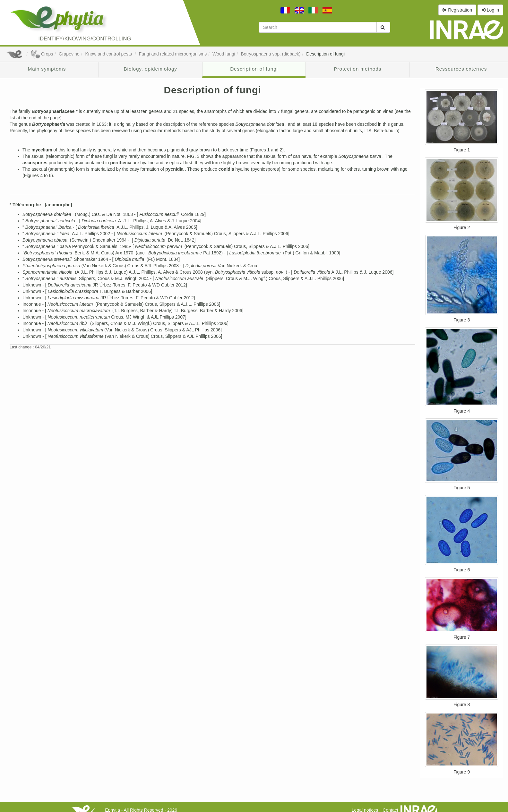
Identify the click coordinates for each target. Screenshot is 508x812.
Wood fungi (224, 54)
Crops (42, 54)
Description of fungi (325, 54)
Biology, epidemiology (151, 69)
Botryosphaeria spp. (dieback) (271, 54)
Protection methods (357, 69)
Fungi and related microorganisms (173, 54)
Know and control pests (109, 54)
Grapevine (69, 54)
